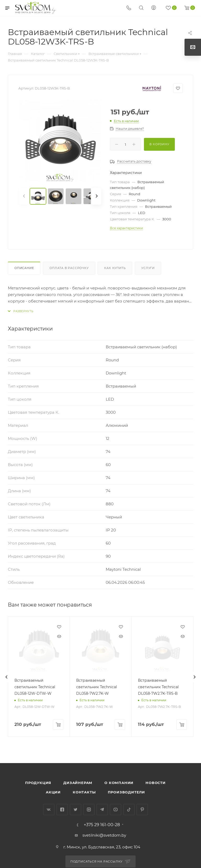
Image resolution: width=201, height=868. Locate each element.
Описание (24, 268)
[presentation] (7, 677)
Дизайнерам (78, 783)
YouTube (116, 810)
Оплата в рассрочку (69, 268)
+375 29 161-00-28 (102, 825)
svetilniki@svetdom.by (104, 835)
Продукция (38, 783)
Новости (156, 783)
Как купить (115, 268)
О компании (119, 783)
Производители (126, 792)
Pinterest (142, 810)
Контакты (84, 792)
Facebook (62, 810)
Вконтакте (49, 810)
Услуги (148, 268)
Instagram (89, 810)
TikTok (129, 810)
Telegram (102, 810)
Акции (53, 792)
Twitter (76, 810)
